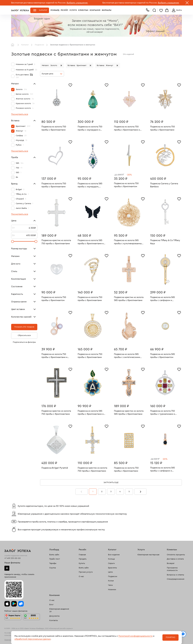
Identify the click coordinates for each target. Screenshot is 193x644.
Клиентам (83, 10)
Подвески (39, 45)
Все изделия (114, 555)
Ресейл (64, 10)
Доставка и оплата (175, 559)
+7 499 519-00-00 (13, 558)
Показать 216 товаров (24, 327)
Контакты (54, 620)
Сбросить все (24, 335)
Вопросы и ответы (175, 575)
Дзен (7, 568)
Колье (111, 581)
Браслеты (112, 568)
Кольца (111, 559)
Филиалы (107, 10)
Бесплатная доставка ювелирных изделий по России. (39, 3)
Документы (54, 616)
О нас (81, 576)
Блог (51, 605)
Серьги (111, 563)
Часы (110, 585)
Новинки (112, 590)
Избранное (161, 10)
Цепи (110, 572)
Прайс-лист (55, 559)
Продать (83, 559)
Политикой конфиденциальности (135, 636)
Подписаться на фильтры (24, 342)
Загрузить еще (111, 482)
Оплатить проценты (176, 555)
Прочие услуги (86, 572)
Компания (95, 10)
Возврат (171, 563)
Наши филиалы (12, 563)
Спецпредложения (176, 579)
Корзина (167, 10)
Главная (13, 45)
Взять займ (54, 555)
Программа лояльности (172, 569)
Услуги (73, 10)
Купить (82, 563)
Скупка (53, 568)
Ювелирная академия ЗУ (59, 610)
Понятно (170, 637)
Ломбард (55, 10)
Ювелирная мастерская (148, 555)
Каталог (43, 10)
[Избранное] (70, 85)
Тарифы (53, 563)
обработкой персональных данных (33, 639)
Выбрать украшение (77, 3)
